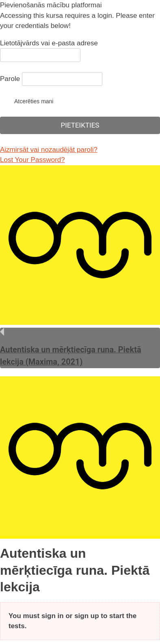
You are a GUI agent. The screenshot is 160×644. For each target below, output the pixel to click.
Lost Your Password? (32, 160)
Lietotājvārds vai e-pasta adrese (49, 43)
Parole (10, 79)
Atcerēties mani (27, 101)
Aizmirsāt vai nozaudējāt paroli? (49, 150)
